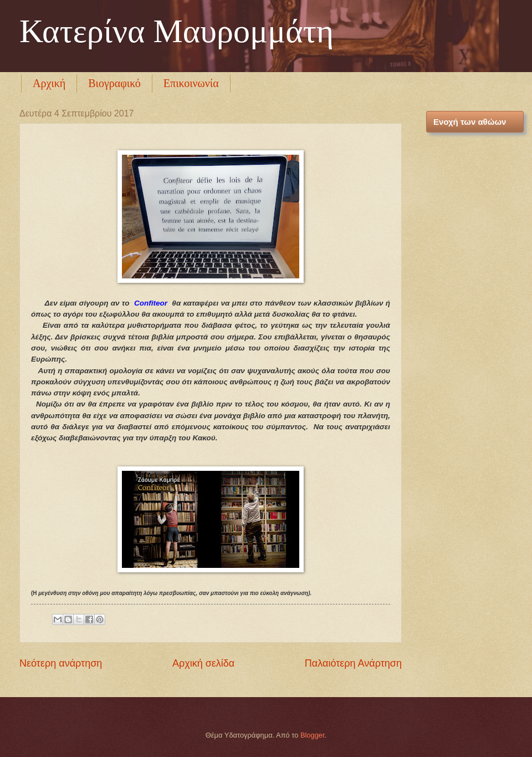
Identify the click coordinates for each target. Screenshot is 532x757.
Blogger (313, 735)
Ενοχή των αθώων (470, 122)
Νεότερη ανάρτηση (61, 663)
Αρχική (49, 83)
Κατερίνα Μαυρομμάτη (177, 31)
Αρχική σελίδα (203, 663)
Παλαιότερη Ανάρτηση (353, 663)
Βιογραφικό (114, 83)
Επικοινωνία (191, 83)
